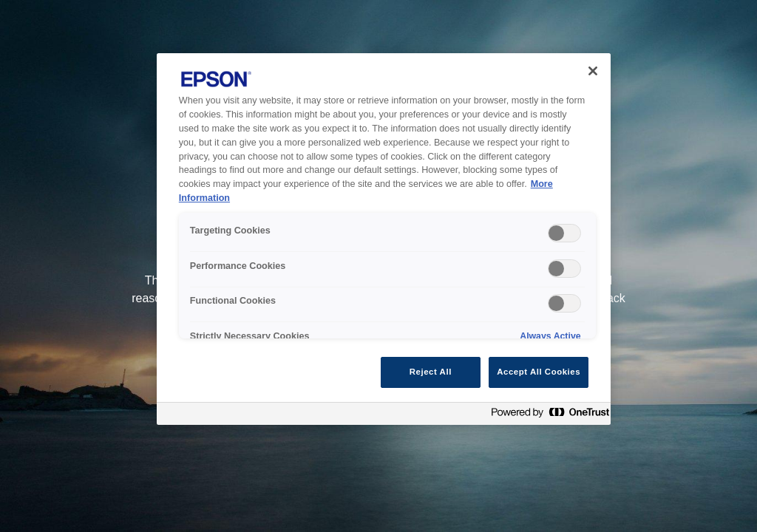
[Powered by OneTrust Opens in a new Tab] (547, 416)
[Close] (593, 71)
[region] (384, 239)
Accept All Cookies (539, 372)
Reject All (431, 372)
